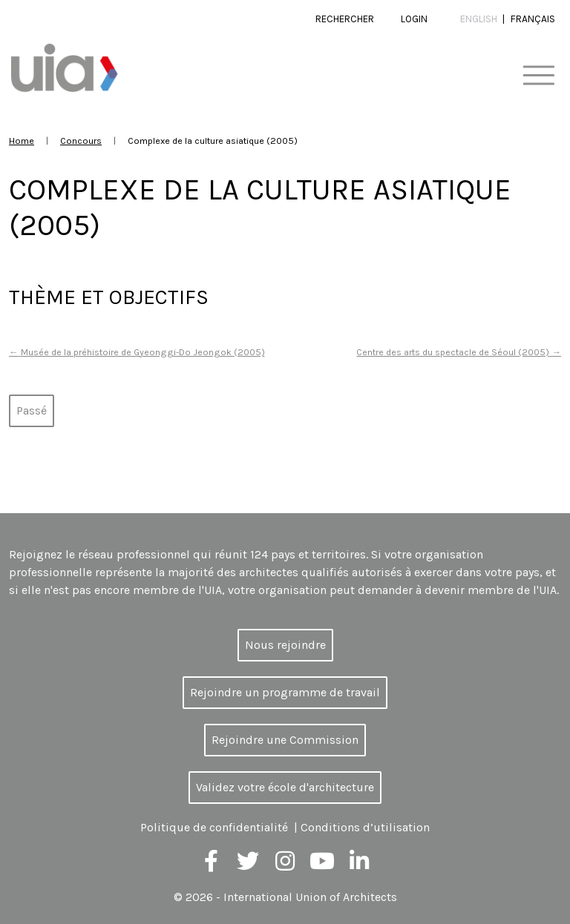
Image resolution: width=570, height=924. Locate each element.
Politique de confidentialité (214, 827)
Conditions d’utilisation (365, 827)
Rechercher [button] (345, 19)
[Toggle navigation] (538, 76)
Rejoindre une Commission (285, 740)
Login (414, 19)
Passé (32, 410)
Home (22, 141)
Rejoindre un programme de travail (285, 692)
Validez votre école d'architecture (285, 787)
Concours (81, 141)
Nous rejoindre (285, 645)
